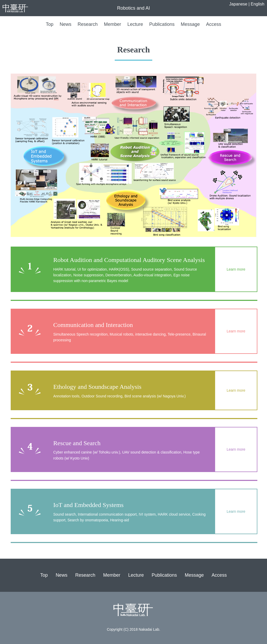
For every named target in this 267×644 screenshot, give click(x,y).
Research (88, 24)
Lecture (135, 24)
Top (50, 24)
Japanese (238, 4)
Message (190, 24)
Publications (162, 24)
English (258, 4)
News (66, 24)
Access (214, 24)
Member (113, 24)
